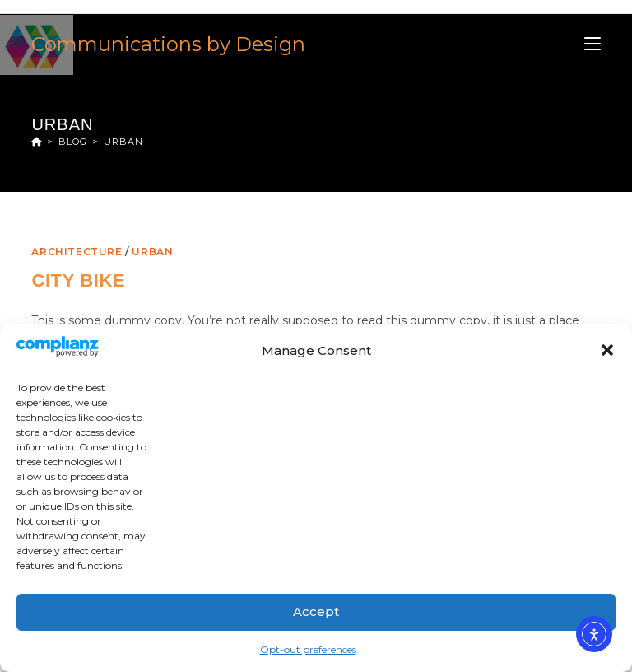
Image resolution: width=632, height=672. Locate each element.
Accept (316, 611)
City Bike (78, 280)
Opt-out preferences (308, 649)
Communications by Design (168, 44)
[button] (607, 350)
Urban (123, 142)
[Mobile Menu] (592, 44)
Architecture (77, 252)
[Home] (37, 142)
